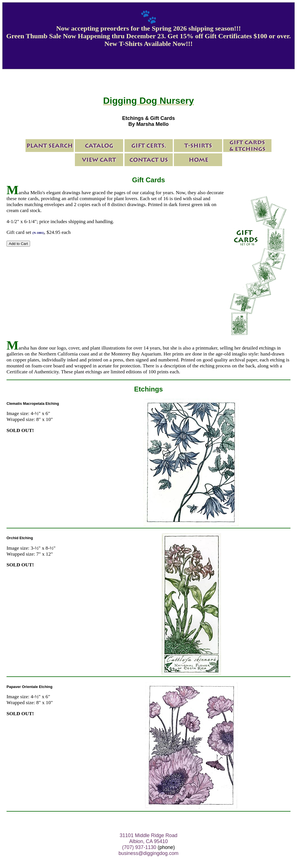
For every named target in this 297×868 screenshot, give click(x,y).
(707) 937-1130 (139, 847)
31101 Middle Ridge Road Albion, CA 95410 (148, 838)
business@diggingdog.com (149, 853)
